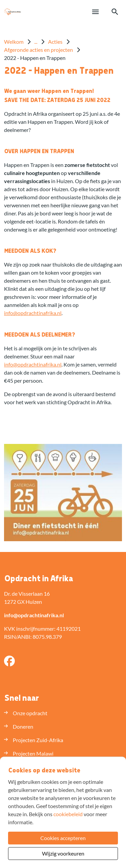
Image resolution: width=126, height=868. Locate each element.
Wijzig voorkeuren (63, 853)
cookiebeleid (68, 814)
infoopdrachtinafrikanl (33, 313)
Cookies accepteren (63, 838)
